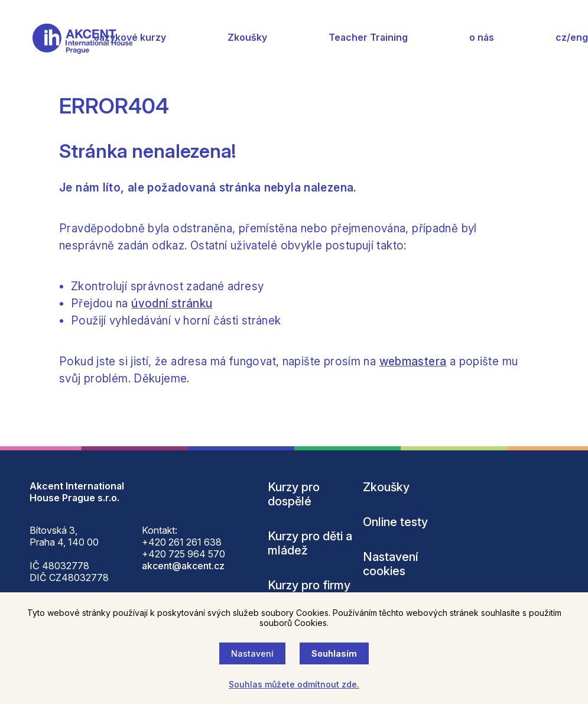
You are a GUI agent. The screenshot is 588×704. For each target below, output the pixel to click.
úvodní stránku (172, 304)
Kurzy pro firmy (309, 585)
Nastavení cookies (391, 564)
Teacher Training (368, 37)
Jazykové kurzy (130, 37)
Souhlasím (334, 653)
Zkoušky (247, 37)
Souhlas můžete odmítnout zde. (294, 684)
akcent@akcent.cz (183, 566)
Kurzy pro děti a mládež (310, 543)
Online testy (395, 522)
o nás (482, 37)
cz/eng (572, 37)
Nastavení (252, 653)
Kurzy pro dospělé (294, 494)
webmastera (413, 361)
